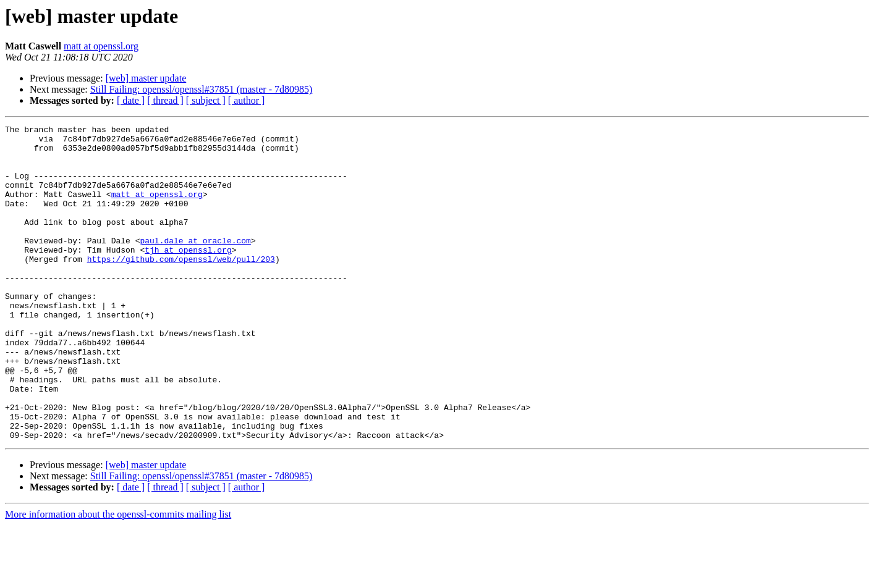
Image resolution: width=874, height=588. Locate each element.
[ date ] (131, 100)
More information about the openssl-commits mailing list (118, 577)
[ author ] (247, 100)
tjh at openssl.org (188, 275)
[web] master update (146, 78)
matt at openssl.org (101, 46)
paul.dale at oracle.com (195, 264)
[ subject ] (206, 100)
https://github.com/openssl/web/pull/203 (181, 287)
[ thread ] (165, 100)
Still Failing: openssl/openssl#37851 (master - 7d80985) (202, 89)
